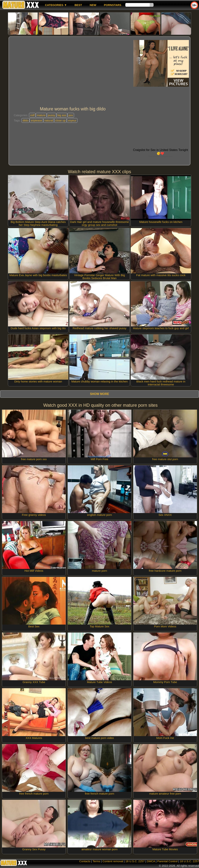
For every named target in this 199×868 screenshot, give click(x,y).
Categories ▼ (56, 5)
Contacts (85, 861)
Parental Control (167, 861)
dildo (26, 120)
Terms (96, 861)
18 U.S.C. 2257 (135, 861)
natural (49, 120)
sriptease (36, 120)
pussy (52, 115)
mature (41, 115)
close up (60, 120)
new (93, 5)
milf (32, 115)
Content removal (113, 861)
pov (71, 115)
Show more (99, 394)
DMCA (151, 861)
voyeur (72, 120)
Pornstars (113, 5)
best (78, 5)
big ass (62, 115)
